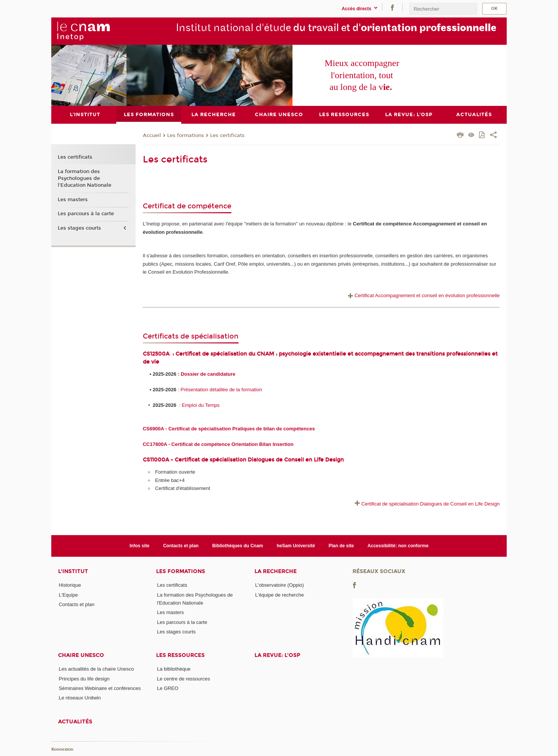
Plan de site (341, 545)
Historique (70, 585)
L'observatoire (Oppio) (280, 585)
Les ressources (180, 655)
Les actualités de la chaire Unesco (96, 669)
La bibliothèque (174, 669)
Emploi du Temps (201, 405)
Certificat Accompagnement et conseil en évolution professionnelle (423, 295)
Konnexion (62, 749)
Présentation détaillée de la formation (221, 389)
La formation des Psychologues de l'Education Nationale (85, 178)
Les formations (186, 135)
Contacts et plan (181, 545)
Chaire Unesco (81, 655)
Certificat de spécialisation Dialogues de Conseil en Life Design (430, 504)
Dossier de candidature (208, 374)
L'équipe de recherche (280, 595)
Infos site (140, 545)
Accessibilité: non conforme (398, 545)
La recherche (276, 571)
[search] (443, 9)
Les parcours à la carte (86, 214)
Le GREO (168, 688)
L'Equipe (68, 595)
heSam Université (296, 545)
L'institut (73, 571)
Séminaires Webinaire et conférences (100, 688)
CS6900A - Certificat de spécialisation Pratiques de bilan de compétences (229, 429)
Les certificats (227, 135)
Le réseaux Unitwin (80, 698)
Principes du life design (84, 678)
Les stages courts (79, 228)
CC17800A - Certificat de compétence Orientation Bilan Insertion (218, 444)
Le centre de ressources (183, 678)
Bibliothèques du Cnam (238, 545)
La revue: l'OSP (277, 655)
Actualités (75, 721)
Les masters (73, 199)
